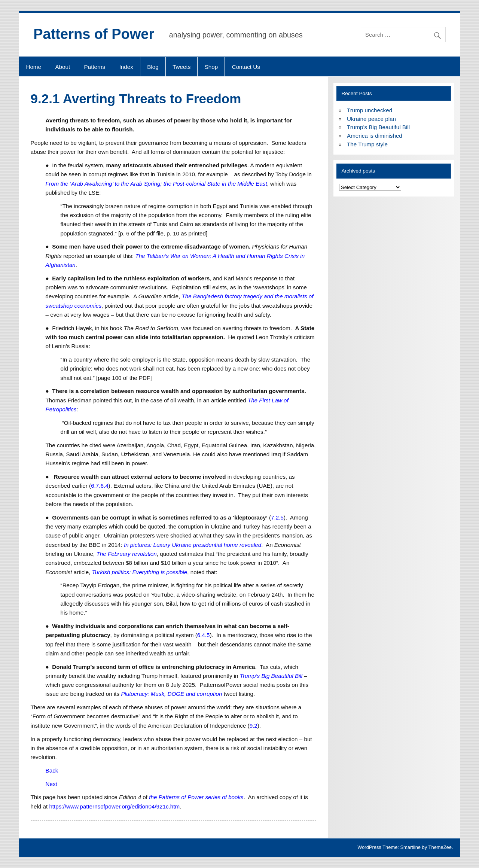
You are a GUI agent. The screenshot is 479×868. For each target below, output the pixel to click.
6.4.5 (204, 635)
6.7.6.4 (100, 486)
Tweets (181, 67)
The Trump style (367, 144)
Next (51, 784)
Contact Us (246, 67)
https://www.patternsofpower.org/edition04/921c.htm (114, 806)
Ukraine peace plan (371, 119)
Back (52, 770)
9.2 (254, 726)
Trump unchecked (370, 110)
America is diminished (375, 136)
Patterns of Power (94, 34)
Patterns (95, 67)
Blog (153, 67)
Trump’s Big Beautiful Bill (378, 127)
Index (126, 67)
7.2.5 (277, 517)
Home (33, 67)
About (62, 67)
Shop (211, 67)
